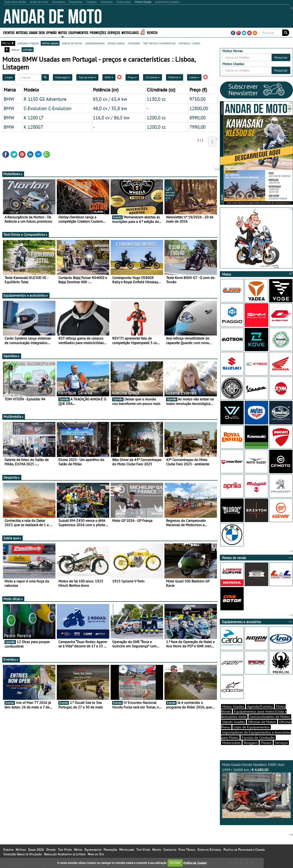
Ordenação (63, 77)
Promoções (98, 32)
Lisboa (194, 77)
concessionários (95, 43)
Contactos (170, 850)
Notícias (22, 32)
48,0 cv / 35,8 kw (110, 108)
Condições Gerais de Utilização (23, 854)
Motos (63, 32)
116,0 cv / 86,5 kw (111, 118)
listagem (28, 49)
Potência (175, 77)
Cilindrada (153, 77)
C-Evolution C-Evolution (47, 108)
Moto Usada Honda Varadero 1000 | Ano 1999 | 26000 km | (257, 790)
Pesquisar (281, 57)
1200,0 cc (156, 118)
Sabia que (12, 538)
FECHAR (175, 863)
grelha (16, 49)
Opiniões (12, 356)
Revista (152, 32)
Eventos (9, 32)
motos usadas (50, 43)
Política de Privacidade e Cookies (244, 850)
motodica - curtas (189, 43)
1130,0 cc (156, 99)
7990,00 (197, 127)
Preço (132, 77)
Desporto (12, 477)
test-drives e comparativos (159, 43)
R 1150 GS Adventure (45, 99)
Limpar (9, 77)
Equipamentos (78, 32)
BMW (109, 77)
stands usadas (116, 43)
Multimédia (14, 417)
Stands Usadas (233, 722)
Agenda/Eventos (260, 706)
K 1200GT (34, 127)
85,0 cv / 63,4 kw (110, 99)
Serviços (114, 32)
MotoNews (13, 174)
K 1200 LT (34, 118)
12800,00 (199, 108)
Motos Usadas (233, 706)
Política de (195, 863)
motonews (134, 43)
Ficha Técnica (187, 850)
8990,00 (197, 118)
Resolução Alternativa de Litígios (65, 854)
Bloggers (251, 743)
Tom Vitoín (65, 850)
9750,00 (197, 99)
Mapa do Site (96, 854)
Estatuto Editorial (209, 850)
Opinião (51, 32)
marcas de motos (72, 43)
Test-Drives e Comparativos (26, 234)
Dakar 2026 (37, 32)
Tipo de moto (87, 77)
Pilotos (266, 743)
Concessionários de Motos (270, 717)
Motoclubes (130, 32)
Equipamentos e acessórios (26, 295)
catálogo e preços (28, 43)
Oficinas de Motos (262, 722)
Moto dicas (13, 599)
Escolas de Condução (258, 737)
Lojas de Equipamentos (252, 727)
